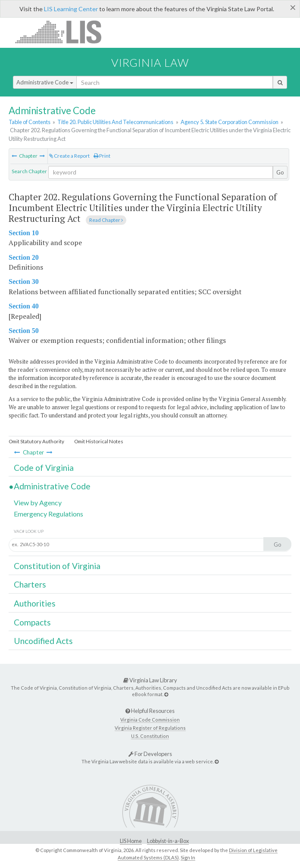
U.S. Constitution (150, 736)
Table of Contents (30, 122)
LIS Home (131, 841)
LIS (63, 32)
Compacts (32, 622)
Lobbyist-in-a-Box (168, 841)
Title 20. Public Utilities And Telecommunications (115, 122)
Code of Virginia (44, 468)
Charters (30, 584)
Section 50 (24, 331)
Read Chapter (106, 220)
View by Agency (38, 502)
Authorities (35, 603)
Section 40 (24, 306)
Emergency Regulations (48, 514)
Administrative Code (45, 82)
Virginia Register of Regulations (150, 728)
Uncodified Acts (43, 641)
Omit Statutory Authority (36, 441)
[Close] (293, 7)
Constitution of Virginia (57, 566)
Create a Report (69, 156)
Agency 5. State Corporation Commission (230, 122)
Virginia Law (150, 62)
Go (280, 172)
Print (102, 156)
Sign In (188, 857)
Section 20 (24, 257)
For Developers (150, 754)
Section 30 (24, 282)
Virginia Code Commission (150, 720)
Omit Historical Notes (99, 441)
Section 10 (24, 233)
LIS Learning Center (71, 9)
